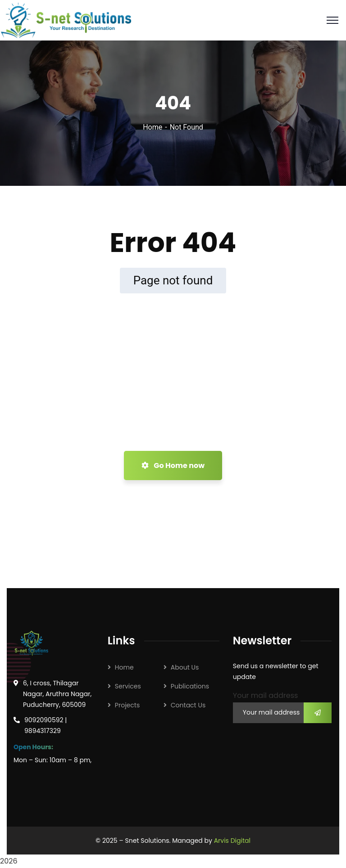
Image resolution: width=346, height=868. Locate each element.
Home (153, 127)
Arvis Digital (232, 841)
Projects (127, 705)
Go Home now (173, 465)
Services (128, 686)
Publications (190, 686)
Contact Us (188, 705)
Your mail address (266, 695)
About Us (185, 667)
